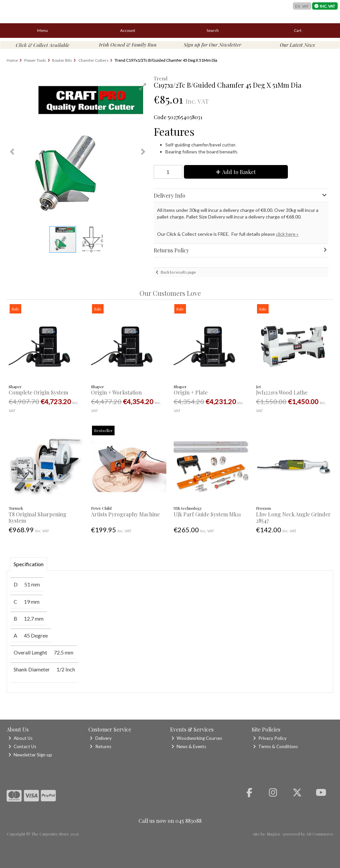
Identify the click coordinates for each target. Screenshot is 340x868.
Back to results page (178, 272)
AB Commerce (320, 834)
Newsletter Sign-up (30, 755)
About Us (20, 738)
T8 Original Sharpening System (38, 517)
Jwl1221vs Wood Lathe (282, 392)
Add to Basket (236, 172)
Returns (100, 746)
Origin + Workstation (116, 392)
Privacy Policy (270, 738)
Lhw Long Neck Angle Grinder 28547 (293, 517)
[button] (143, 87)
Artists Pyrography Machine (125, 514)
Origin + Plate (191, 392)
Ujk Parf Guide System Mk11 (207, 514)
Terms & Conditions (275, 746)
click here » (287, 234)
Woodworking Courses (197, 738)
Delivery (100, 738)
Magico (274, 834)
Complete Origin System (38, 392)
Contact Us (22, 746)
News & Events (189, 746)
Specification (29, 564)
